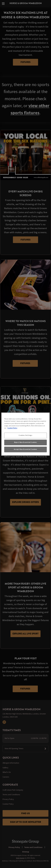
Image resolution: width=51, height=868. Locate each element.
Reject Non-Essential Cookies (26, 442)
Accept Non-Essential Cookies (26, 449)
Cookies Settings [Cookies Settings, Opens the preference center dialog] (25, 435)
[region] (25, 434)
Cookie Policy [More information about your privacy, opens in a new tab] (12, 428)
